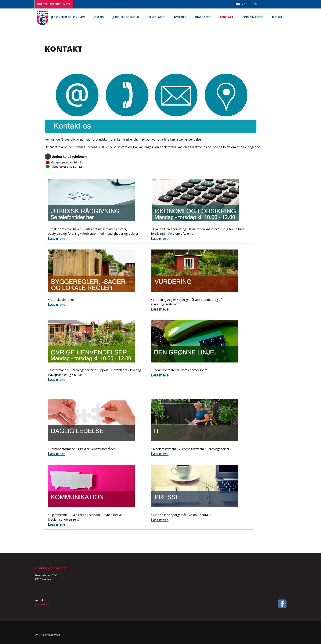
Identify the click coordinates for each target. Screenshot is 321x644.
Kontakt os (42, 604)
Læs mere (57, 239)
